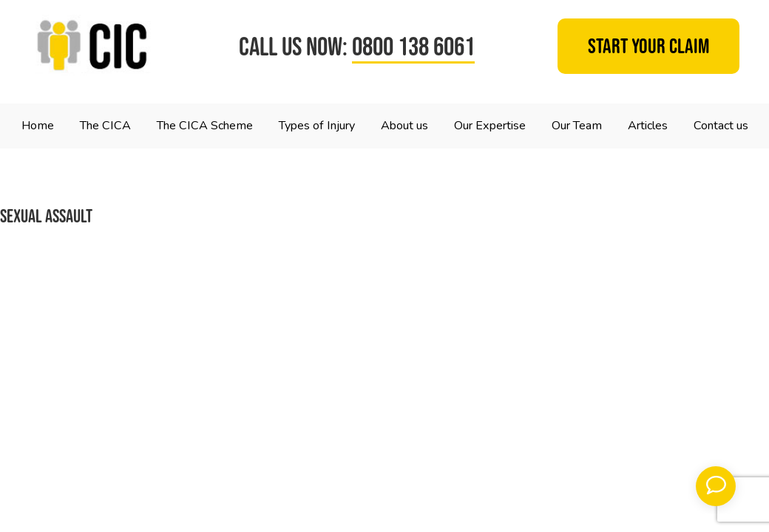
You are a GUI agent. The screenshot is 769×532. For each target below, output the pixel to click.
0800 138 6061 (413, 46)
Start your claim (649, 47)
